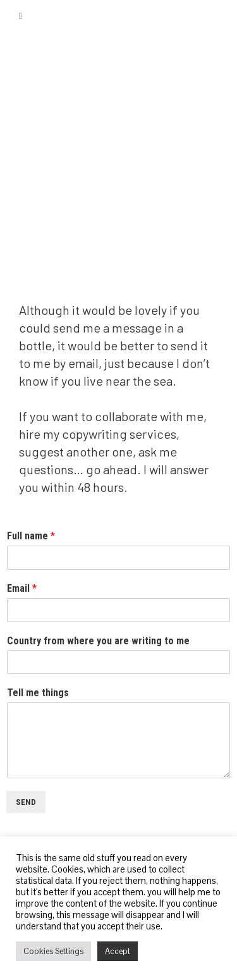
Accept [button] (118, 951)
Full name (31, 536)
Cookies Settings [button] (53, 951)
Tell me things (38, 693)
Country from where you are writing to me (98, 641)
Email (22, 588)
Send (26, 802)
